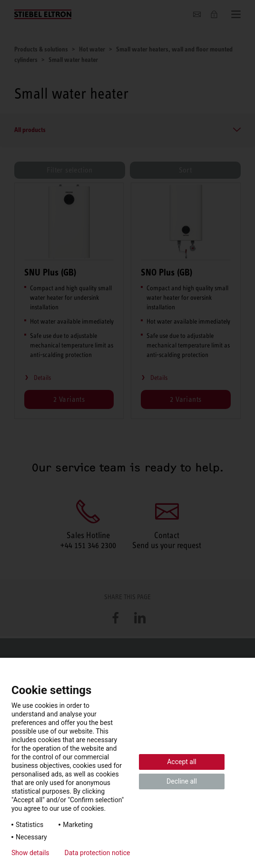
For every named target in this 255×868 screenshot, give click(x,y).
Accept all (182, 762)
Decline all (182, 781)
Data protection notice (98, 853)
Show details (30, 853)
